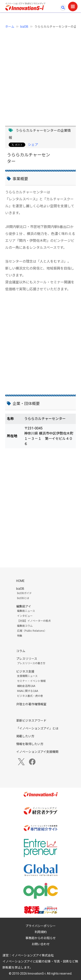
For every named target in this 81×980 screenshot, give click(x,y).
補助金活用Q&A (26, 686)
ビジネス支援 (25, 672)
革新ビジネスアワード (31, 721)
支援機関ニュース (27, 676)
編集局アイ (24, 606)
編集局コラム (25, 626)
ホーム (10, 27)
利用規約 (41, 932)
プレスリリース (27, 659)
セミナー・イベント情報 (31, 681)
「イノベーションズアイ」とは (37, 728)
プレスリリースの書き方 (31, 663)
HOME (20, 581)
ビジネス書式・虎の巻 (30, 696)
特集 (20, 636)
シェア (33, 145)
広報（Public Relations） (32, 631)
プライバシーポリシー (41, 926)
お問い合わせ (41, 944)
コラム (21, 651)
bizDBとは (23, 598)
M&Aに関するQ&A (28, 691)
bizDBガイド (24, 593)
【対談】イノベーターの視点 (34, 621)
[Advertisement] (40, 75)
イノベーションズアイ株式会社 (33, 955)
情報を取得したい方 (30, 744)
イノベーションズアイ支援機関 (37, 752)
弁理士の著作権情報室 (31, 704)
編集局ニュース (26, 611)
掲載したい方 (25, 736)
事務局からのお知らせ (41, 938)
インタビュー (25, 616)
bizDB (24, 27)
